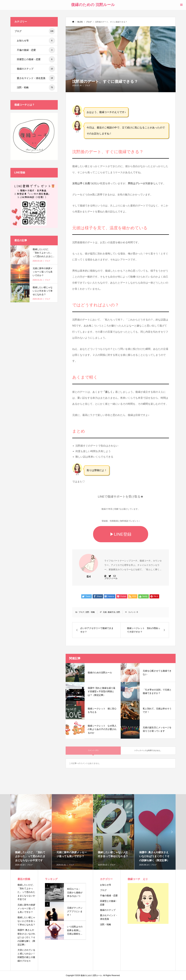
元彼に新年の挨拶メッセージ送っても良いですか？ (26, 908)
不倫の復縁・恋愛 (36, 50)
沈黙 (118, 612)
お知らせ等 (36, 41)
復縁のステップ (36, 69)
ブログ (87, 85)
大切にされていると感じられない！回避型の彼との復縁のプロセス (26, 955)
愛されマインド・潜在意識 (36, 78)
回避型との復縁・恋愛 (36, 59)
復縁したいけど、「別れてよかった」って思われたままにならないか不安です (26, 892)
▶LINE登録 (121, 534)
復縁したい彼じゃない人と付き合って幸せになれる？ (26, 921)
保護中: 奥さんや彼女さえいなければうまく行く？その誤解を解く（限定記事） (26, 937)
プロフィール (111, 578)
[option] (31, 832)
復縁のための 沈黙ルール (93, 5)
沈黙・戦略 (90, 612)
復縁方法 (112, 612)
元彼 (105, 612)
